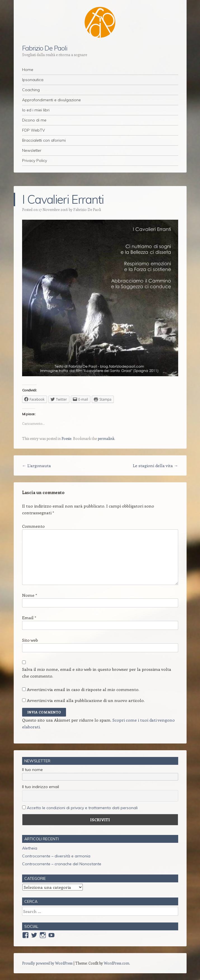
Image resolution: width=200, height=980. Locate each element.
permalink (106, 438)
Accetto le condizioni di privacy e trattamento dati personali (82, 808)
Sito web (30, 640)
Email (29, 618)
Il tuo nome (32, 770)
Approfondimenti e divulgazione (51, 100)
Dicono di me (34, 120)
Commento (33, 526)
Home (28, 70)
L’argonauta (37, 465)
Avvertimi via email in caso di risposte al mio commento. (83, 689)
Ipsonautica (33, 80)
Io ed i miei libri (36, 110)
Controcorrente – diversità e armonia (56, 856)
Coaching (31, 90)
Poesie (66, 438)
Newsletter (32, 150)
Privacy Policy (35, 160)
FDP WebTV (34, 130)
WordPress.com (117, 963)
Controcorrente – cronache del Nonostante (62, 864)
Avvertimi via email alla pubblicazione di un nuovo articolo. (86, 700)
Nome (30, 595)
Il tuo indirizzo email (41, 787)
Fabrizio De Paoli (45, 48)
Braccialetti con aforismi (44, 140)
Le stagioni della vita (156, 465)
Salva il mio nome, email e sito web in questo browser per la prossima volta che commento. (97, 673)
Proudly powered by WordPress (47, 963)
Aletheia (30, 848)
